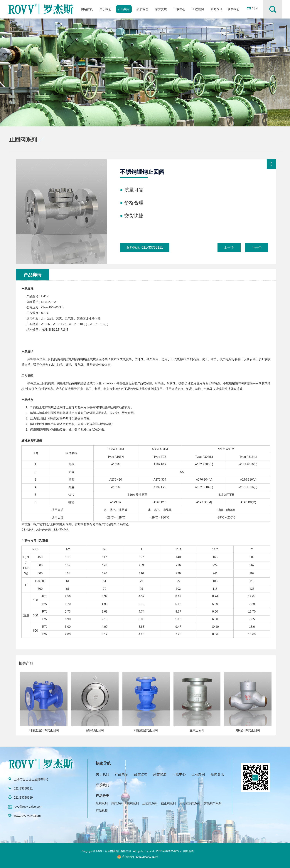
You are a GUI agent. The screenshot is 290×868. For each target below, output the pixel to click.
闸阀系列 (117, 803)
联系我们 (233, 9)
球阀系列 (102, 803)
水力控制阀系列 (190, 803)
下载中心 (179, 9)
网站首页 (87, 9)
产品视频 (102, 811)
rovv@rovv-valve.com (28, 807)
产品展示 (124, 9)
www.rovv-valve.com (27, 816)
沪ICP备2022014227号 (169, 851)
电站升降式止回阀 (248, 730)
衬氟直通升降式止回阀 (44, 730)
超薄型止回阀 (95, 730)
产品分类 (102, 796)
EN (255, 8)
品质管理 (142, 9)
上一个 (229, 247)
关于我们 (105, 9)
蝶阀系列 (133, 803)
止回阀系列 (150, 803)
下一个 (257, 247)
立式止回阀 (197, 730)
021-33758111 (152, 247)
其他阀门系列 (213, 803)
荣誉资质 (161, 9)
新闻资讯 (216, 9)
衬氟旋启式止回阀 (146, 730)
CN (249, 8)
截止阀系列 (168, 803)
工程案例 (198, 9)
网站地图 (188, 851)
